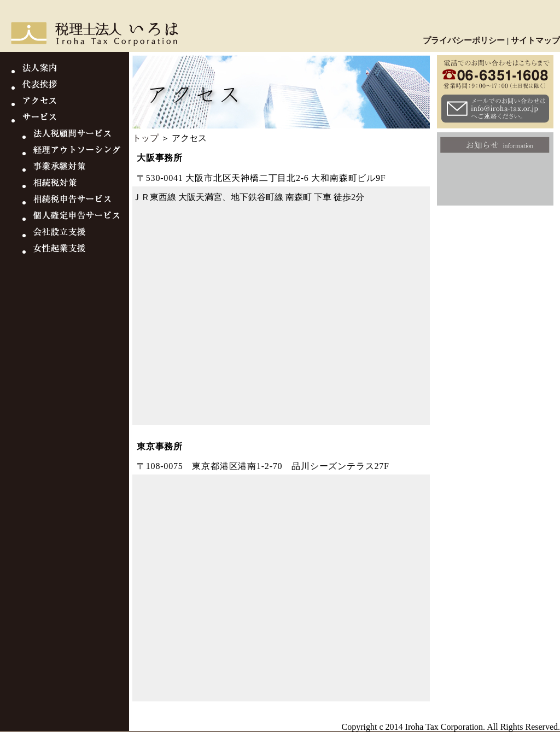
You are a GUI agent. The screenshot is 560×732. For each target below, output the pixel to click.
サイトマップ (535, 40)
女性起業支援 (81, 251)
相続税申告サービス (81, 202)
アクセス (75, 104)
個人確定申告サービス (81, 219)
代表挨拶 (75, 87)
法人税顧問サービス (81, 137)
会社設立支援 (81, 235)
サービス (75, 120)
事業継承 (81, 169)
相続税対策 (81, 186)
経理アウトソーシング (81, 153)
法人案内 (75, 71)
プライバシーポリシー (464, 40)
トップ (145, 138)
